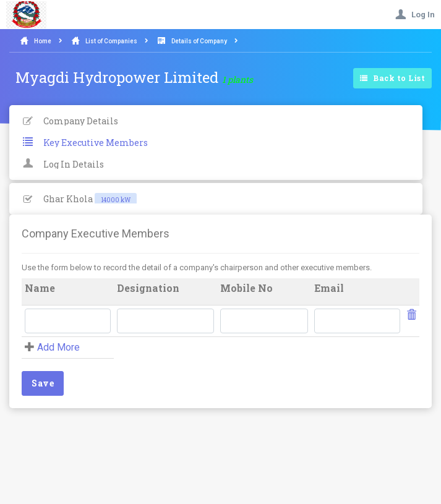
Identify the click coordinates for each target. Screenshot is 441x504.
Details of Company (199, 41)
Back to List (392, 79)
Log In (415, 15)
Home (43, 41)
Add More (58, 347)
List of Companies (111, 41)
